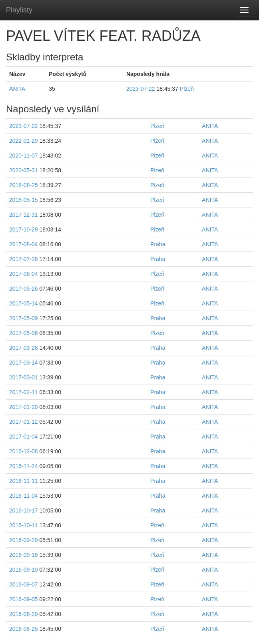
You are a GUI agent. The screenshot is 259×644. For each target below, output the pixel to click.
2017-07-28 (24, 259)
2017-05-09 (24, 318)
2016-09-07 (24, 584)
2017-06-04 (24, 274)
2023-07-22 (141, 89)
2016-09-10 (24, 570)
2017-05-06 (24, 333)
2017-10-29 (24, 229)
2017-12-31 (24, 215)
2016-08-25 (24, 629)
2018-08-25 (24, 185)
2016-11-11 (24, 481)
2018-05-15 (24, 200)
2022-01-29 (24, 141)
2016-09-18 (24, 555)
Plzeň (187, 89)
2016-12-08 (24, 451)
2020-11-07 (24, 156)
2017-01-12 (24, 422)
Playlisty (19, 10)
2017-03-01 (24, 377)
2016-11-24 (24, 466)
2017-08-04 (24, 244)
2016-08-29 (24, 614)
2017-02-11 (24, 392)
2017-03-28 (24, 348)
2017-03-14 (24, 363)
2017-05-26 (24, 289)
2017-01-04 (24, 437)
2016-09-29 (24, 540)
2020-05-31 (24, 170)
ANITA (17, 89)
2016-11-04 (24, 496)
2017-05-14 (24, 303)
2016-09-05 (24, 599)
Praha (158, 244)
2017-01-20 (24, 407)
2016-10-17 (24, 510)
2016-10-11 (24, 525)
